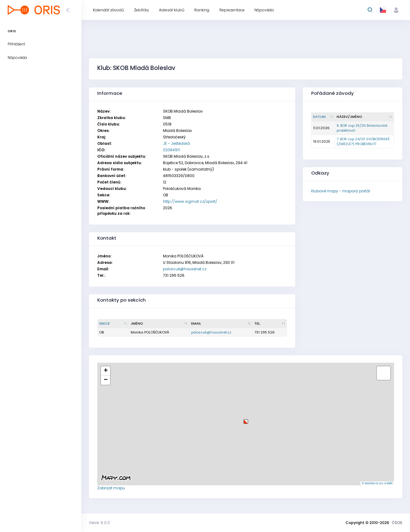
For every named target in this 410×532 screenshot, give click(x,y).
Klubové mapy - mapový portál (341, 191)
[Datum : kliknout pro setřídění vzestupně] (323, 117)
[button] (246, 419)
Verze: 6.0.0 (99, 523)
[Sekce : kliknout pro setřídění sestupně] (113, 324)
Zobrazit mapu (111, 488)
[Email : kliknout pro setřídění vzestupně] (221, 324)
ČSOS (397, 523)
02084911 (171, 150)
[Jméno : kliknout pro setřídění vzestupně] (159, 324)
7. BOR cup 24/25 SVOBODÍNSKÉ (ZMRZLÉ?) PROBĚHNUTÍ (363, 142)
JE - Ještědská (176, 143)
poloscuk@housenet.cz (185, 269)
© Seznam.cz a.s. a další (377, 483)
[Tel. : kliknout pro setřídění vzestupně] (270, 324)
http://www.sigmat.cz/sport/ (190, 201)
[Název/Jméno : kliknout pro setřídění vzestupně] (365, 117)
